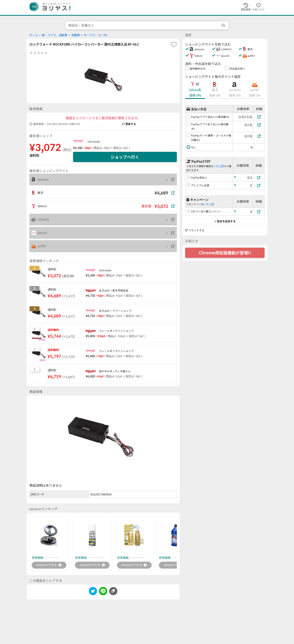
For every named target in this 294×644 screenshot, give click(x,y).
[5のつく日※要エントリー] (259, 212)
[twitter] (93, 592)
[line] (103, 592)
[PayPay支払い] (259, 177)
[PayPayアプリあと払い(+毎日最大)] (259, 125)
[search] (224, 25)
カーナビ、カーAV (95, 35)
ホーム (34, 35)
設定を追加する (225, 221)
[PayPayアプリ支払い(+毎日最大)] (259, 117)
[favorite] (174, 45)
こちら (218, 166)
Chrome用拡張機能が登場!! (225, 253)
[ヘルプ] (235, 177)
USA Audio (94, 142)
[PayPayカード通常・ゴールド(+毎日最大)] (259, 136)
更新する (129, 124)
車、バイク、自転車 (55, 35)
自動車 (76, 35)
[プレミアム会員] (259, 185)
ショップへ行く (125, 157)
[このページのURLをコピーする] (113, 591)
